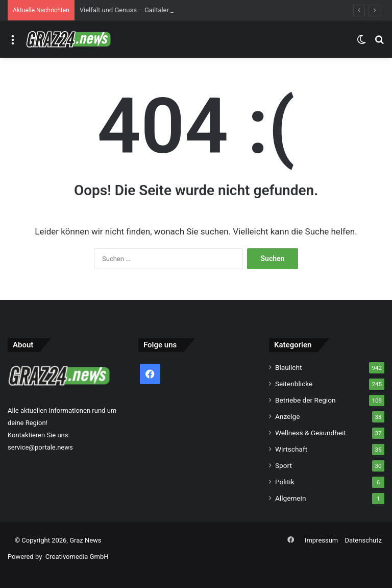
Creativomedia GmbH (77, 557)
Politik (285, 482)
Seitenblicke (294, 384)
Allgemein (290, 498)
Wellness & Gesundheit (311, 433)
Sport (284, 465)
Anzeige (288, 416)
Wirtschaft (291, 449)
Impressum (321, 540)
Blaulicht (289, 367)
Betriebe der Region (305, 400)
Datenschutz (363, 540)
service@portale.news (40, 447)
